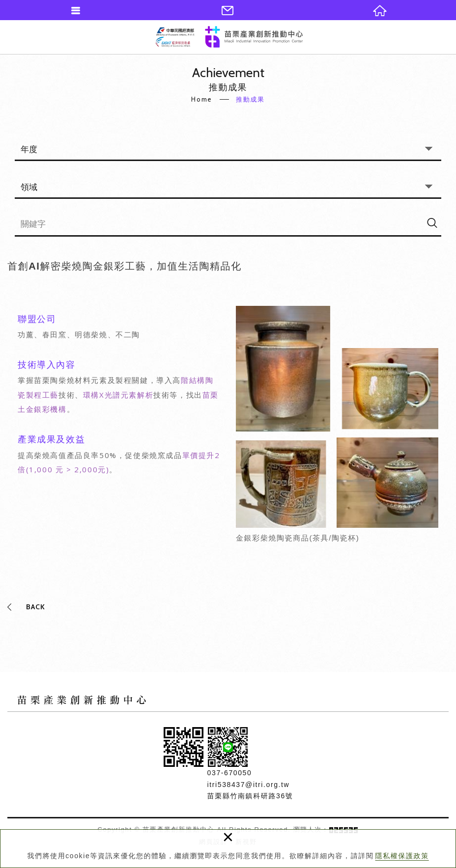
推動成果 (250, 99)
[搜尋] (432, 223)
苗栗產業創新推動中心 (229, 37)
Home (201, 99)
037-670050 (230, 773)
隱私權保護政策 (402, 856)
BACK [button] (36, 607)
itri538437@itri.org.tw (249, 785)
